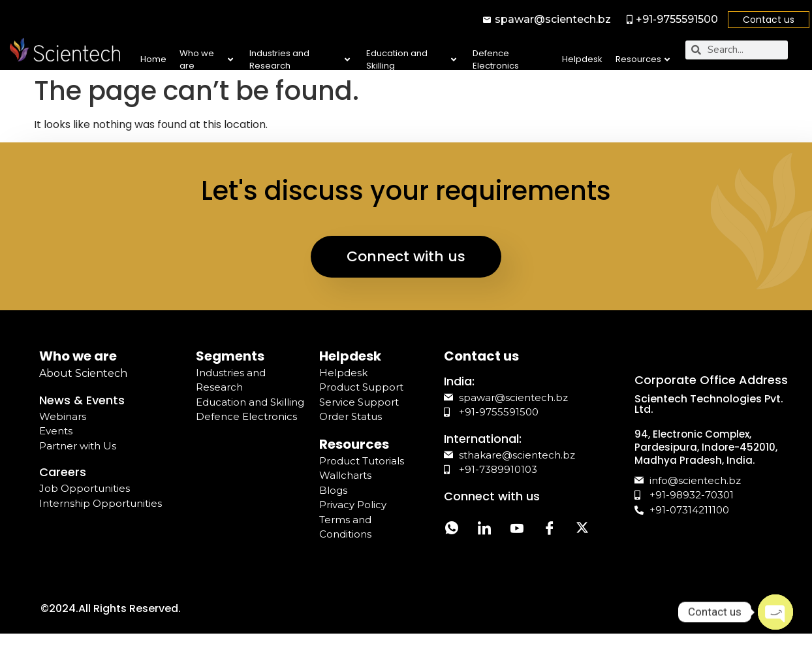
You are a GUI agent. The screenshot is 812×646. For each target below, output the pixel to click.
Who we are (206, 60)
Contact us (769, 20)
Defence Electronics (496, 60)
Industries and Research (300, 60)
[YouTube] (517, 530)
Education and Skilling (411, 60)
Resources (643, 59)
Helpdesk (582, 59)
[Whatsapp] (452, 530)
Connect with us (406, 256)
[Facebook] (550, 530)
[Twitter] (582, 530)
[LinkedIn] (484, 530)
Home (153, 59)
